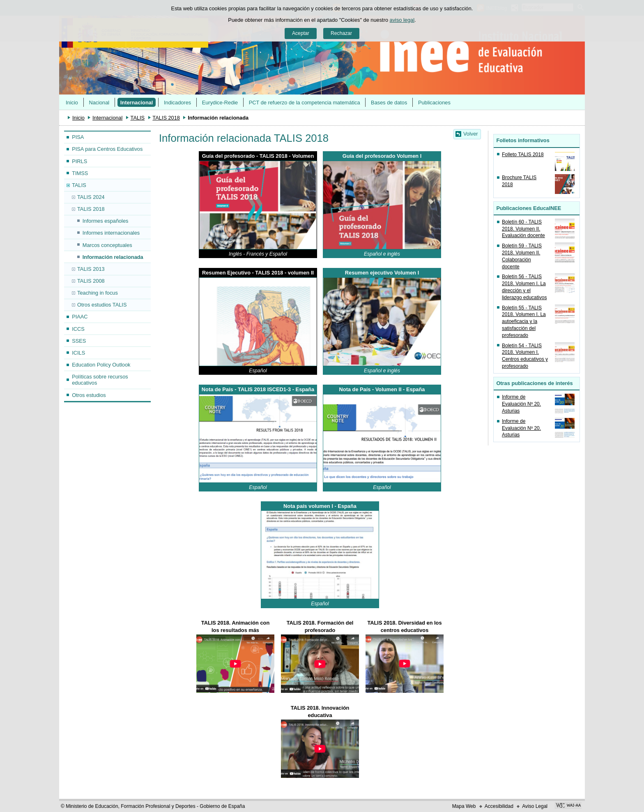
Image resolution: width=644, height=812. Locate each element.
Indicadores (177, 103)
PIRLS (79, 161)
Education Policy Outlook (101, 365)
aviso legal (402, 20)
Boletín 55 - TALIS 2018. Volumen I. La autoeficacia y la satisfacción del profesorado (524, 322)
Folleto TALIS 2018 (523, 155)
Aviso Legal (535, 806)
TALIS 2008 (91, 281)
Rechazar (341, 33)
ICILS (78, 353)
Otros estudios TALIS (102, 305)
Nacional (99, 103)
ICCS (78, 329)
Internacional (137, 103)
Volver (471, 134)
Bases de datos (389, 103)
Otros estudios (89, 395)
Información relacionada (113, 257)
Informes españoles (106, 221)
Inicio (72, 103)
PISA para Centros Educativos (107, 149)
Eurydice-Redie (220, 103)
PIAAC (80, 317)
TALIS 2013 (91, 269)
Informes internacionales (111, 233)
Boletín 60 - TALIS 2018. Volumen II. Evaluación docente (523, 229)
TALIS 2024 (91, 197)
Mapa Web (464, 806)
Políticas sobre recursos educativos (100, 380)
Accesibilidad (499, 806)
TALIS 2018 (166, 118)
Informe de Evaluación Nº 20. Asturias (521, 404)
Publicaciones (434, 103)
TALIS (138, 118)
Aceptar (301, 33)
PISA (78, 137)
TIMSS (80, 173)
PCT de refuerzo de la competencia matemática (305, 103)
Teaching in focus (98, 293)
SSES (79, 341)
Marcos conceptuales (107, 245)
